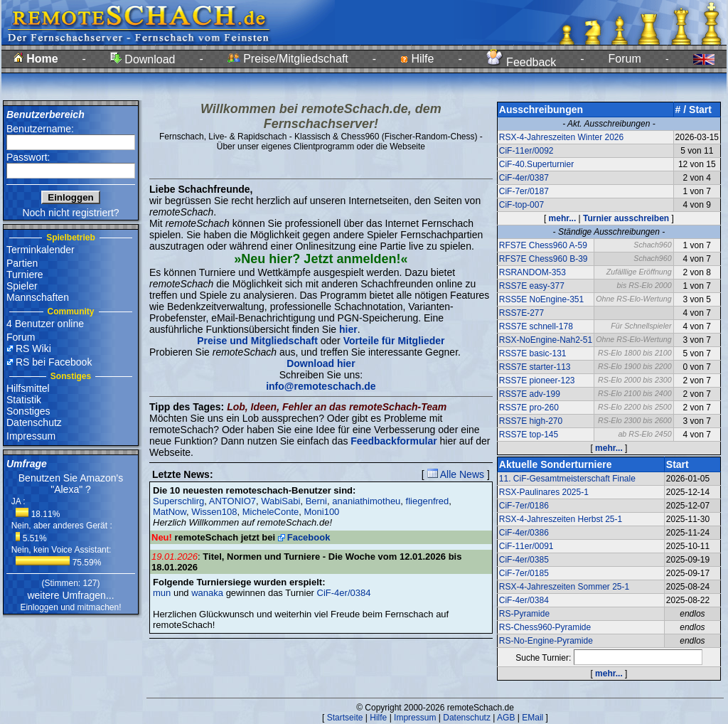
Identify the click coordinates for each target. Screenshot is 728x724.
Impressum (31, 436)
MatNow (170, 512)
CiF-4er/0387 (524, 178)
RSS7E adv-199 (530, 394)
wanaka (207, 593)
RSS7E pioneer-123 (537, 380)
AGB (506, 718)
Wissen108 (214, 512)
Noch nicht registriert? (70, 213)
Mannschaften (38, 297)
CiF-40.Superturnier (536, 164)
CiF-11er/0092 (526, 151)
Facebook (309, 537)
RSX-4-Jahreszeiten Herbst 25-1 (561, 519)
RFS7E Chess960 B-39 (544, 259)
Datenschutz (34, 422)
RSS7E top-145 (529, 435)
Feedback (521, 62)
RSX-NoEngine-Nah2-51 (546, 340)
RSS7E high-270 (531, 421)
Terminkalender (41, 250)
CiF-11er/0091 (526, 546)
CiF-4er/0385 (524, 560)
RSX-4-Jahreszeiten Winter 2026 (561, 137)
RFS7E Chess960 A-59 (543, 245)
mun (162, 593)
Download (143, 59)
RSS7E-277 (521, 313)
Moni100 (321, 512)
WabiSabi (280, 501)
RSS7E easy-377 (532, 286)
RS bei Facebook (54, 362)
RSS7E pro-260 (529, 408)
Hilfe (417, 59)
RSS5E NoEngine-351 (541, 299)
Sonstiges (28, 411)
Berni (316, 501)
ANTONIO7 (232, 501)
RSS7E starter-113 (535, 367)
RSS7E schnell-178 (536, 326)
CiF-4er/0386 (524, 533)
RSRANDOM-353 (532, 272)
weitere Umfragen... (70, 595)
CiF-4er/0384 (344, 593)
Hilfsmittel (28, 388)
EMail (532, 718)
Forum (625, 59)
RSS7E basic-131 (533, 353)
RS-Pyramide (524, 614)
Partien (22, 263)
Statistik (24, 400)
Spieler (22, 286)
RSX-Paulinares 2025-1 (544, 492)
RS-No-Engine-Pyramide (546, 641)
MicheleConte (271, 512)
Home (36, 59)
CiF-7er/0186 (524, 506)
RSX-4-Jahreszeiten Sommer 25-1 (564, 587)
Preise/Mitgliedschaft (288, 59)
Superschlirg (178, 501)
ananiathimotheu (366, 501)
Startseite (345, 718)
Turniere (25, 275)
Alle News (456, 474)
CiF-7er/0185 (524, 573)
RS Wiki (33, 348)
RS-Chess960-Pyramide (545, 627)
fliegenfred (428, 501)
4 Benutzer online (45, 324)
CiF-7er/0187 (524, 191)
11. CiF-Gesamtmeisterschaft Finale (567, 479)
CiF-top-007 (521, 205)
